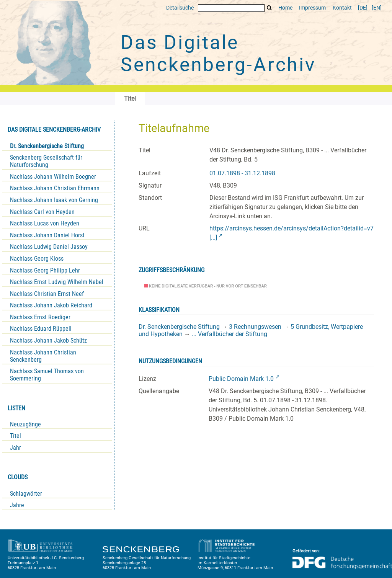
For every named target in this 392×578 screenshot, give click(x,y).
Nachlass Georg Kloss (37, 259)
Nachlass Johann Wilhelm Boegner (53, 177)
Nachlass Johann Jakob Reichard (51, 305)
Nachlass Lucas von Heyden (45, 223)
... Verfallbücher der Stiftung (229, 334)
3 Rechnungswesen (255, 327)
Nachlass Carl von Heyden (42, 212)
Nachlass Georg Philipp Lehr (45, 270)
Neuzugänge (25, 424)
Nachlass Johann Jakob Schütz (48, 340)
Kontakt (342, 8)
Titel (16, 436)
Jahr (16, 448)
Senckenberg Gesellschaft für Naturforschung (46, 161)
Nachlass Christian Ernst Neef (47, 294)
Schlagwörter (26, 494)
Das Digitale (218, 54)
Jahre (17, 505)
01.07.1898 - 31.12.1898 (242, 173)
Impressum (312, 8)
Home (285, 8)
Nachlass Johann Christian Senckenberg (43, 356)
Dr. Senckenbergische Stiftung (47, 146)
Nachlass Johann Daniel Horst (47, 235)
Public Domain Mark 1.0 (241, 379)
